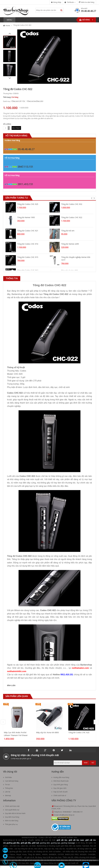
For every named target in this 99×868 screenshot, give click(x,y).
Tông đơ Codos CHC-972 (28, 244)
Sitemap (7, 795)
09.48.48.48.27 (88, 11)
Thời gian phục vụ (10, 824)
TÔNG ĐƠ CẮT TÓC (18, 101)
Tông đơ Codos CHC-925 (28, 204)
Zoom (69, 81)
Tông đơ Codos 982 (69, 271)
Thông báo (8, 788)
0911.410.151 (25, 184)
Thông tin (12, 278)
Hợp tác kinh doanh (59, 792)
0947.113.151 (25, 167)
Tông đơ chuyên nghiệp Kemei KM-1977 (76, 259)
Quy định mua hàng (11, 817)
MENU (9, 20)
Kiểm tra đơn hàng (88, 2)
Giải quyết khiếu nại (11, 810)
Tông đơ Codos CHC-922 (72, 217)
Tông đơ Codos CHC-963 (28, 270)
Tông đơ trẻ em (68, 231)
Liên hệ (7, 792)
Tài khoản (70, 2)
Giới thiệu (7, 777)
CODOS (16, 93)
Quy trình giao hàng (60, 785)
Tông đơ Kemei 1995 (26, 217)
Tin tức (7, 785)
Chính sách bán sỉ (59, 795)
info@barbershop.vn (67, 815)
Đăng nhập (57, 2)
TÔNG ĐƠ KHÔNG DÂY (35, 101)
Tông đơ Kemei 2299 (70, 244)
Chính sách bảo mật (11, 806)
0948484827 (67, 812)
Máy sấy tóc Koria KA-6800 (47, 732)
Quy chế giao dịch (59, 788)
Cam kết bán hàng (11, 781)
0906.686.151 (78, 812)
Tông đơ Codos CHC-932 (72, 204)
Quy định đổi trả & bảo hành (14, 813)
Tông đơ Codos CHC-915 (28, 257)
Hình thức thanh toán (60, 781)
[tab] (12, 279)
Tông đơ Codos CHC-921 (28, 231)
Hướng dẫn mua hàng (60, 777)
